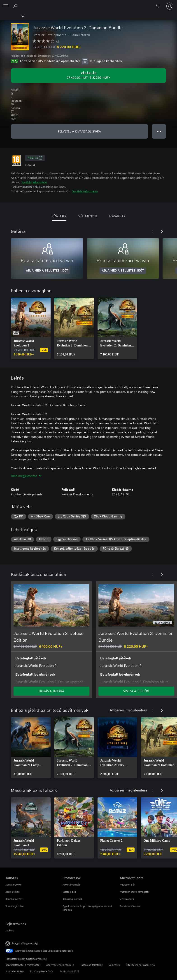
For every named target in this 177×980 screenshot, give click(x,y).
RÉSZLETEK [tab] (59, 216)
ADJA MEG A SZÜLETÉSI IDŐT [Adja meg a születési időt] (47, 271)
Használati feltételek (91, 965)
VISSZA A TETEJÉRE (136, 691)
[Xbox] (12, 16)
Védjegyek (114, 965)
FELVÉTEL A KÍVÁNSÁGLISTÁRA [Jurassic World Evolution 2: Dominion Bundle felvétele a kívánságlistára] (79, 131)
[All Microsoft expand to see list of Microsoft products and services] (6, 6)
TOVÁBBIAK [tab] (117, 216)
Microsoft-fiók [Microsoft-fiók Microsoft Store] (127, 884)
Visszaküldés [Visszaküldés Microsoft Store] (127, 899)
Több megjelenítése (26, 476)
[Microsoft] (88, 3)
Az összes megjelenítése (128, 710)
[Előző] (153, 232)
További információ (34, 182)
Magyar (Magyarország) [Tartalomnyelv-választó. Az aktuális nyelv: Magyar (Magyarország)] (25, 943)
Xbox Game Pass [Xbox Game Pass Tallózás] (14, 899)
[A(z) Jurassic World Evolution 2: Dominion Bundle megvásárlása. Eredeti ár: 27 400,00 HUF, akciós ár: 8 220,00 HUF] (88, 76)
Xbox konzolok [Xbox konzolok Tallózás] (13, 884)
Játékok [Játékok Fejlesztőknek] (9, 930)
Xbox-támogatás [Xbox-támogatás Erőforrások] (71, 884)
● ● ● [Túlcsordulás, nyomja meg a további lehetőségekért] (159, 131)
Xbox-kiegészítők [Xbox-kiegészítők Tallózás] (15, 906)
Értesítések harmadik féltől (141, 965)
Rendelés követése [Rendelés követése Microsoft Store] (130, 906)
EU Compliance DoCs (42, 971)
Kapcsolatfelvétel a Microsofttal (23, 965)
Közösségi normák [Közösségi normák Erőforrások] (72, 899)
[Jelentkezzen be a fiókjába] (170, 6)
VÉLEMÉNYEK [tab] (88, 216)
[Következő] (162, 232)
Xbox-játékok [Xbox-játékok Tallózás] (12, 892)
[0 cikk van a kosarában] (159, 6)
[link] (31, 328)
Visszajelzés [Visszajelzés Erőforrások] (69, 892)
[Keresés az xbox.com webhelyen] (16, 6)
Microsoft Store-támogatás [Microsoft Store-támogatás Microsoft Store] (135, 892)
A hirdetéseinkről (15, 971)
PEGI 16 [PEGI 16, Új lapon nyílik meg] (35, 158)
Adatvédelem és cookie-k (60, 965)
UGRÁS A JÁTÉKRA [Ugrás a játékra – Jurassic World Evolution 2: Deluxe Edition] (51, 691)
